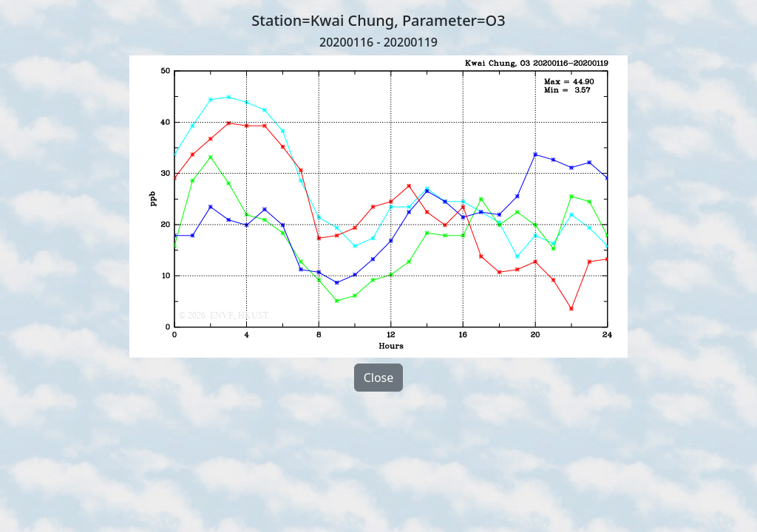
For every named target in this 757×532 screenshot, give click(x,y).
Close (379, 378)
